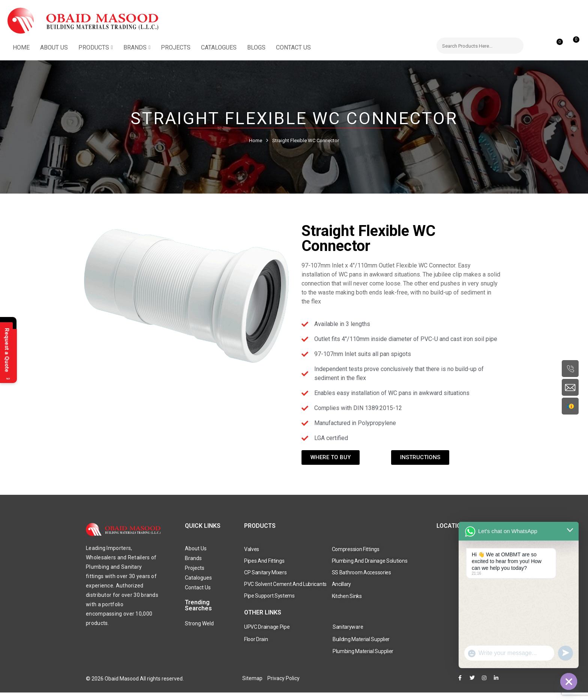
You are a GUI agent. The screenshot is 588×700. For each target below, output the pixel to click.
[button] (572, 43)
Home (256, 140)
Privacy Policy (283, 678)
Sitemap (252, 678)
